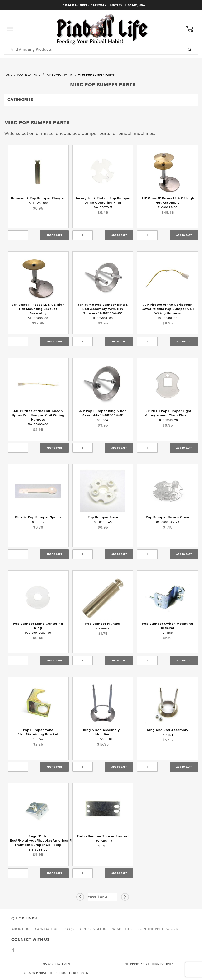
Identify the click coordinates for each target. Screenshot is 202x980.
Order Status (93, 929)
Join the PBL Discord (158, 929)
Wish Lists (122, 929)
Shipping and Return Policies (150, 964)
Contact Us (47, 929)
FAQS (69, 929)
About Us (20, 929)
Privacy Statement (56, 964)
